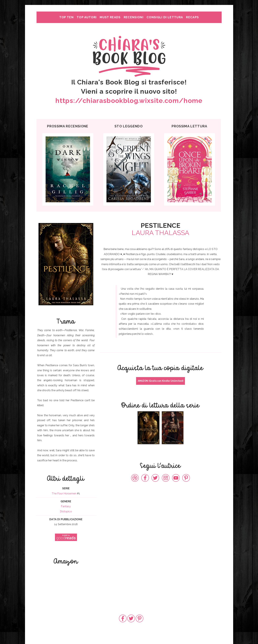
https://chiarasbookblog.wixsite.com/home (129, 100)
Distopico (66, 511)
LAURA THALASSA (160, 233)
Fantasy (66, 506)
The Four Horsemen (64, 493)
